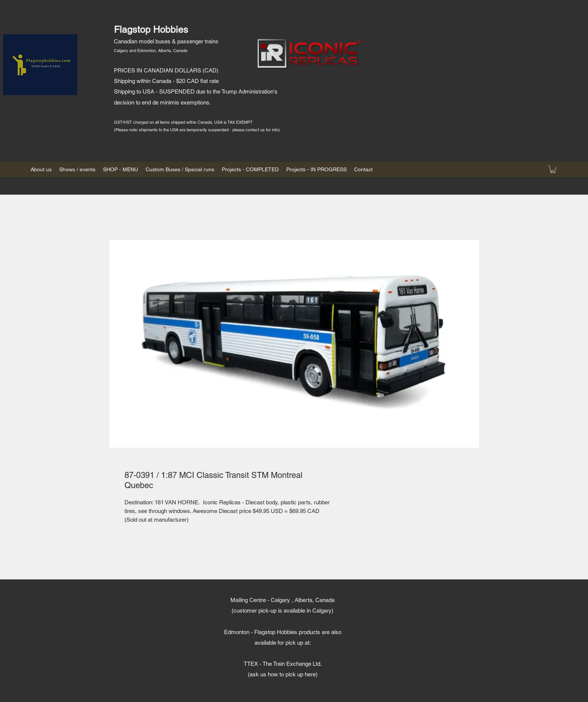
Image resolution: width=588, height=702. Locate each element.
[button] (553, 169)
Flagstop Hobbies (151, 30)
